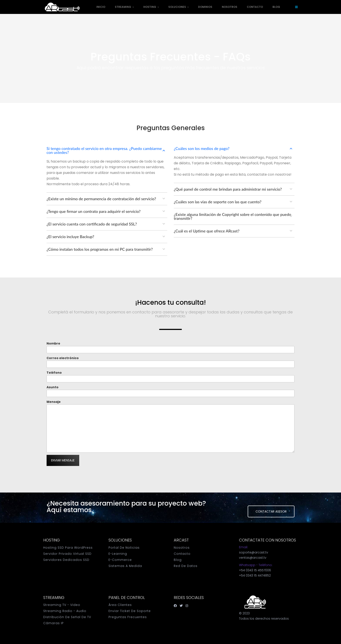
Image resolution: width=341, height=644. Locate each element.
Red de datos (186, 566)
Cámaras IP (53, 623)
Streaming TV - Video (62, 605)
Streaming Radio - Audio (65, 611)
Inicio (101, 7)
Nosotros (230, 7)
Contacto (255, 7)
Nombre (170, 347)
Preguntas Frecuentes (128, 617)
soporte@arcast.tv (254, 552)
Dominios (205, 7)
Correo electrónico (170, 362)
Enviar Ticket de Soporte (130, 611)
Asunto (170, 391)
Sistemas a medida (125, 566)
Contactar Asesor (271, 511)
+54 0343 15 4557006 (255, 570)
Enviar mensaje (63, 460)
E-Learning (118, 554)
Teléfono (170, 376)
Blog (276, 7)
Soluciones (178, 7)
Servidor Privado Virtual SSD (67, 554)
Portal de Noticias (124, 548)
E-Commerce (120, 560)
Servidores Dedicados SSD (66, 560)
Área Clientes (120, 605)
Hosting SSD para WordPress (68, 548)
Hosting (151, 7)
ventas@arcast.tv (253, 558)
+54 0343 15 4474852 (255, 575)
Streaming (124, 7)
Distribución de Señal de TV (67, 617)
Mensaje (170, 426)
